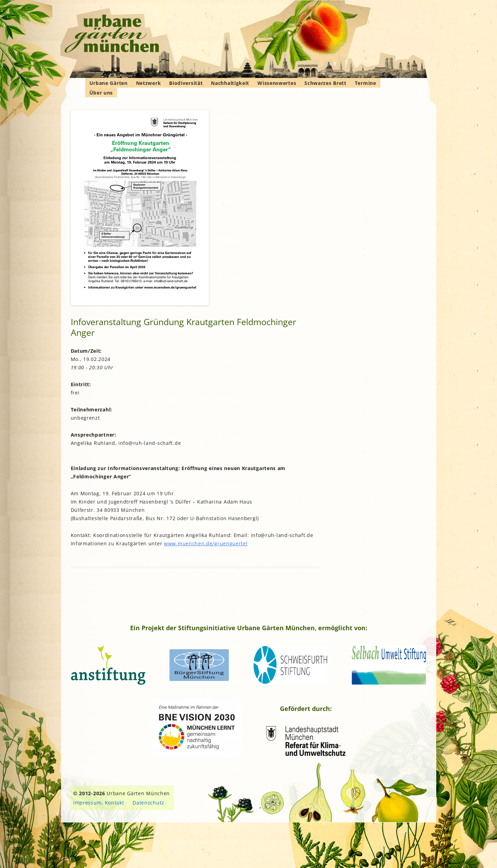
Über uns (101, 93)
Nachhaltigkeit (230, 83)
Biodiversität (186, 83)
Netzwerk (149, 83)
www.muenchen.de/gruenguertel (206, 543)
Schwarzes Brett (325, 83)
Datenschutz (148, 803)
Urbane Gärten (109, 83)
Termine (366, 83)
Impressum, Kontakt (99, 803)
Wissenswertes (277, 83)
